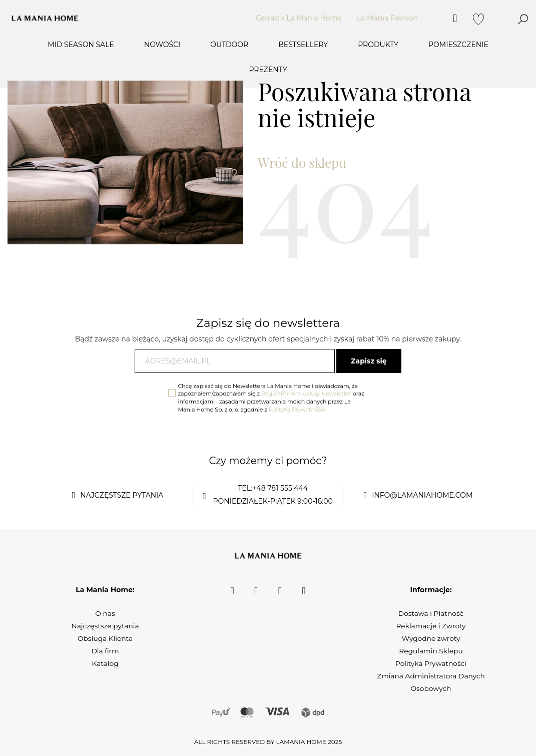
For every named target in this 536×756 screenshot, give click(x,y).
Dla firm (105, 651)
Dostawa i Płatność (431, 613)
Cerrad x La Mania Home (299, 18)
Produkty (378, 45)
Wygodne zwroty (431, 638)
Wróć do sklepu (302, 162)
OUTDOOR (229, 45)
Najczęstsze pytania (105, 626)
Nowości (162, 45)
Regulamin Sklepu (431, 651)
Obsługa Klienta (105, 638)
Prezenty (268, 70)
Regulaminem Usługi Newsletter (306, 394)
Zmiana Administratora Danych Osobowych (431, 682)
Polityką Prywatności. (298, 410)
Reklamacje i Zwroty (431, 626)
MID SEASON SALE (81, 45)
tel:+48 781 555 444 (273, 488)
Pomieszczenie (458, 45)
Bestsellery (303, 45)
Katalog (105, 663)
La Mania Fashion (387, 18)
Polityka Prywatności (431, 663)
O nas (105, 613)
